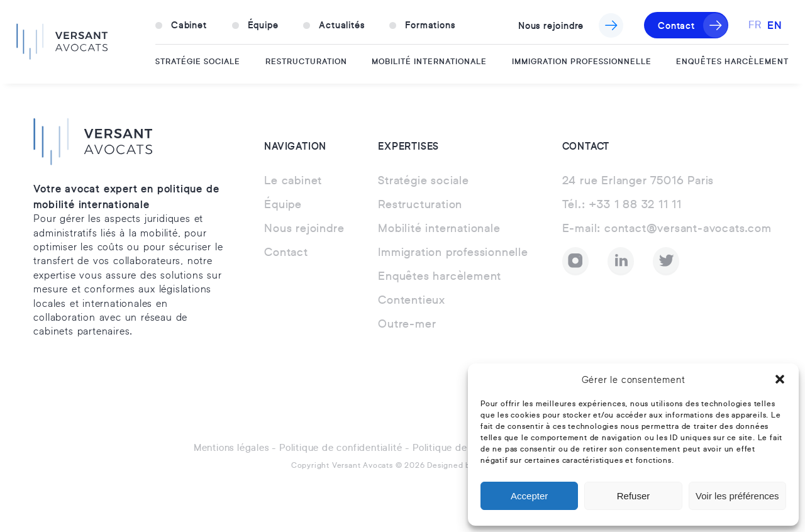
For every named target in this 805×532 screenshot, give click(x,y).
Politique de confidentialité (341, 448)
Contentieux (412, 301)
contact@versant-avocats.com (667, 229)
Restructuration (306, 61)
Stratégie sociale (198, 61)
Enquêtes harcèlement (732, 61)
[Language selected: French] (769, 25)
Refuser (634, 496)
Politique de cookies (458, 448)
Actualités (341, 24)
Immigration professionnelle (582, 61)
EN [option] (775, 24)
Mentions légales (231, 448)
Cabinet (189, 24)
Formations (430, 24)
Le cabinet (293, 181)
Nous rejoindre (551, 25)
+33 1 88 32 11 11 (622, 205)
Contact (676, 25)
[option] (775, 25)
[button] (780, 379)
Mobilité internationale (429, 61)
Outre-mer (407, 324)
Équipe (263, 24)
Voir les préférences (737, 496)
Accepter (529, 496)
